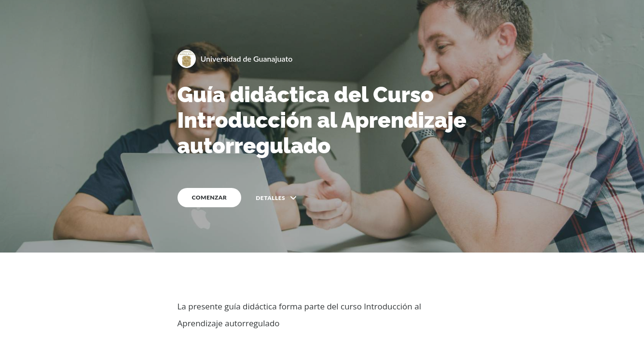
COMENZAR (210, 197)
